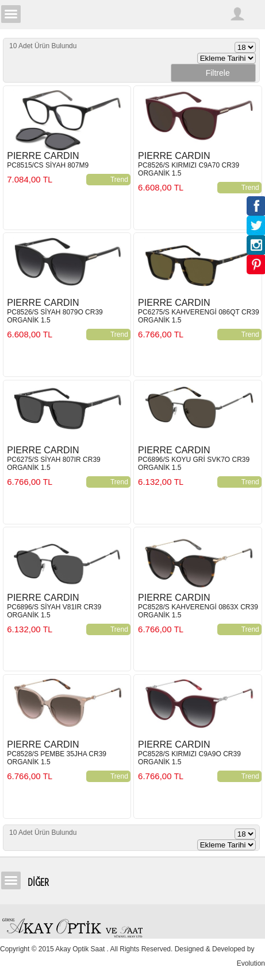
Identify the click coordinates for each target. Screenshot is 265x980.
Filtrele (213, 73)
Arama (216, 14)
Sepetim (255, 14)
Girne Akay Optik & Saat (133, 14)
